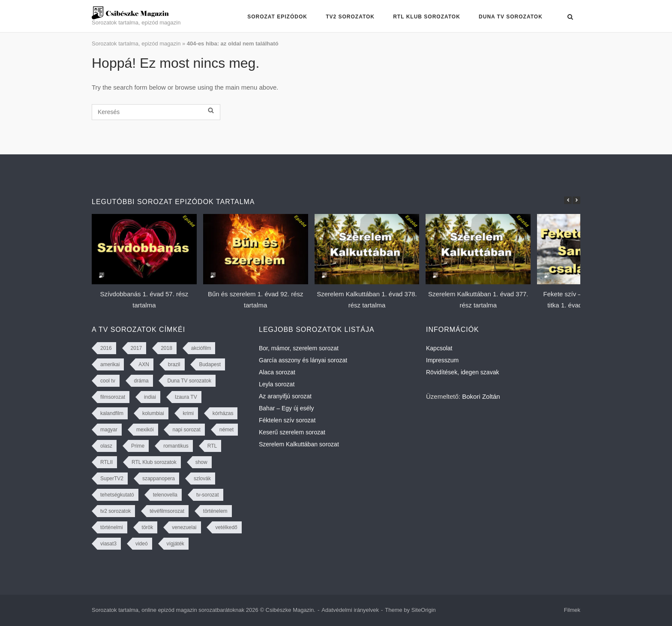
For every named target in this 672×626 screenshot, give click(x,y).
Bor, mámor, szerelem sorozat (299, 348)
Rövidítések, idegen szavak (462, 372)
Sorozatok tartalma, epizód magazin (136, 44)
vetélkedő (226, 527)
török (148, 527)
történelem (215, 511)
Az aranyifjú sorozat (285, 396)
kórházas (223, 413)
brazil (174, 364)
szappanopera (159, 479)
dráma (141, 381)
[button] (576, 200)
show (201, 462)
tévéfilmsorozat (167, 511)
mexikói (145, 430)
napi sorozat (186, 430)
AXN (144, 364)
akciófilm (201, 348)
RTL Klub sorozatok (427, 17)
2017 (136, 348)
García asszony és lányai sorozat (303, 360)
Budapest (210, 364)
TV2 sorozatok (350, 17)
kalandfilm (112, 413)
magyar (109, 430)
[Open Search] (570, 17)
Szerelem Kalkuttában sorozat (299, 444)
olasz (106, 446)
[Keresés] (156, 112)
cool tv (108, 381)
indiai (150, 397)
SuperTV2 (112, 479)
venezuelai (184, 527)
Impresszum (442, 360)
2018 (166, 348)
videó (142, 544)
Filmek (572, 610)
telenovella (165, 495)
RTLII (106, 462)
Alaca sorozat (277, 372)
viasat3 (108, 544)
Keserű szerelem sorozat (292, 432)
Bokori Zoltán (481, 396)
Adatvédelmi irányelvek (350, 610)
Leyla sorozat (277, 384)
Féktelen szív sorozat (287, 420)
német (226, 430)
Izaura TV (186, 397)
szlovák (202, 479)
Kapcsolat (439, 348)
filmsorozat (113, 397)
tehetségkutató (117, 495)
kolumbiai (153, 413)
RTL (212, 446)
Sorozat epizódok (277, 17)
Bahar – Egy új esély (286, 408)
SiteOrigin (424, 610)
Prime (138, 446)
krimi (188, 413)
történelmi (112, 527)
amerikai (110, 364)
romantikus (176, 446)
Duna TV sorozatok (511, 17)
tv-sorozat (208, 495)
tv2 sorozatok (115, 511)
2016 (106, 348)
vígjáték (175, 544)
